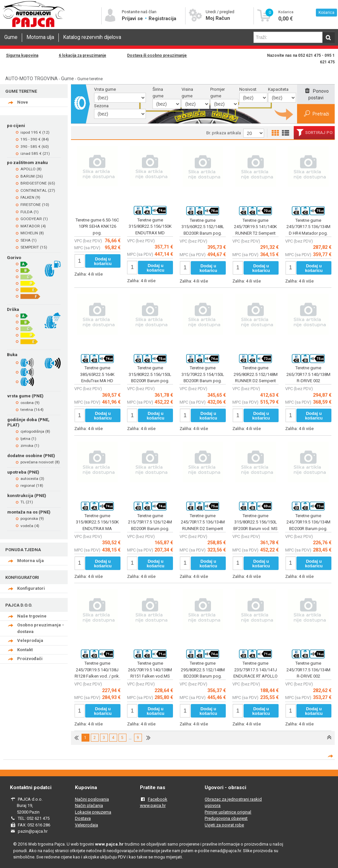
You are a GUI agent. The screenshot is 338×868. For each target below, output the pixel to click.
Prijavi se (133, 18)
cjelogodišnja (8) (35, 431)
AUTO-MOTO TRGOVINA (32, 79)
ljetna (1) (28, 439)
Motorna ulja (40, 37)
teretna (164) (32, 410)
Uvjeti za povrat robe (224, 825)
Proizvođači (30, 659)
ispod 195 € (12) (35, 132)
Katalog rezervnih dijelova (92, 37)
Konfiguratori (31, 588)
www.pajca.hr (153, 805)
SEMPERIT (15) (34, 247)
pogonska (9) (32, 518)
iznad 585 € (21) (35, 153)
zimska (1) (30, 446)
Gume (11, 37)
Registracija (162, 18)
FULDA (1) (30, 212)
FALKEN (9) (30, 197)
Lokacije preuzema (93, 812)
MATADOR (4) (33, 226)
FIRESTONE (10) (35, 205)
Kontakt (25, 650)
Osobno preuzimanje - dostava (41, 628)
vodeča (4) (30, 526)
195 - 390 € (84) (35, 139)
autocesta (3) (32, 479)
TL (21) (27, 502)
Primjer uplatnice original (228, 812)
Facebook (158, 799)
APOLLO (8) (31, 169)
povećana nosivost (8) (40, 462)
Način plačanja (89, 805)
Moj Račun (218, 18)
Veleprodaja (30, 640)
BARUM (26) (32, 176)
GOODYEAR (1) (34, 219)
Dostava (83, 818)
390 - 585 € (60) (35, 147)
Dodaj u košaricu (103, 261)
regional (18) (32, 485)
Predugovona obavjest (226, 818)
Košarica (326, 13)
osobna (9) (30, 403)
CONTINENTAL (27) (38, 190)
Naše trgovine (32, 616)
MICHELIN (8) (32, 233)
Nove (23, 102)
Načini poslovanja (92, 799)
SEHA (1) (29, 240)
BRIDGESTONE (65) (38, 183)
